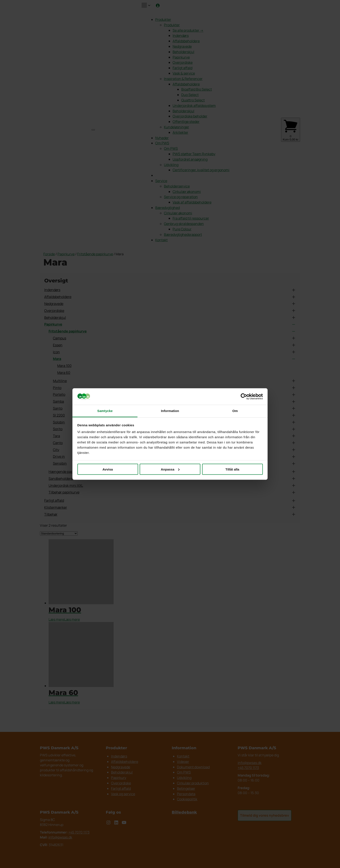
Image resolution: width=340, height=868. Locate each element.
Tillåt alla (232, 469)
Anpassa (170, 469)
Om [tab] (235, 411)
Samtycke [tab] (105, 411)
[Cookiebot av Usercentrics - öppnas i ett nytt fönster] (244, 397)
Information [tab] (170, 411)
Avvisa (108, 469)
